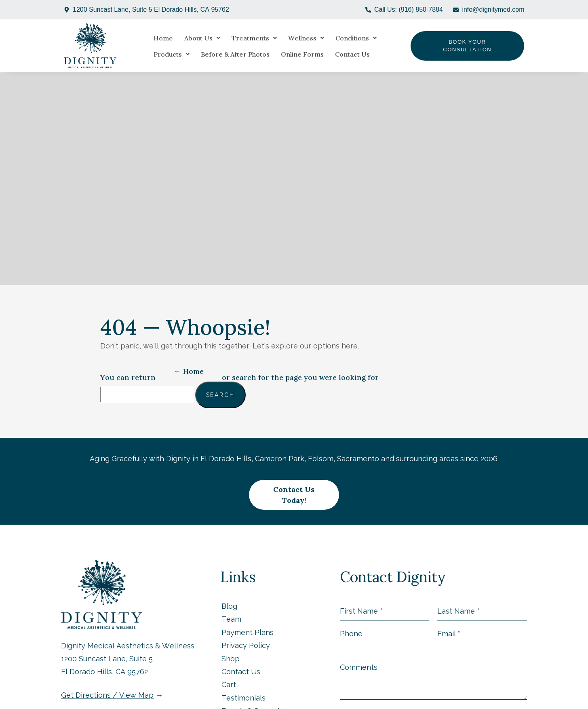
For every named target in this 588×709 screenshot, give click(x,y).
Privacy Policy (246, 635)
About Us (196, 38)
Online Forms (249, 54)
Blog (229, 596)
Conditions (350, 38)
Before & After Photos (182, 54)
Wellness (300, 38)
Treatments (248, 38)
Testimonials (243, 687)
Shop (231, 648)
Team (231, 609)
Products (400, 38)
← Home (189, 371)
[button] (196, 38)
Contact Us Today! (294, 490)
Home (157, 38)
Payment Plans (248, 622)
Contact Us (299, 54)
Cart (229, 674)
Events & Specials (252, 700)
